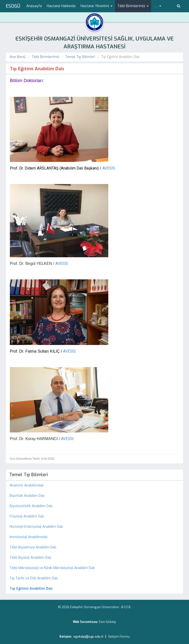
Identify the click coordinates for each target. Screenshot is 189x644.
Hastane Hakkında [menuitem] (61, 6)
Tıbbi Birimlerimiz (45, 57)
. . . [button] (157, 6)
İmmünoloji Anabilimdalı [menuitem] (29, 537)
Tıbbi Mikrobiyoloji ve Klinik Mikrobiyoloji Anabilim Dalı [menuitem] (52, 568)
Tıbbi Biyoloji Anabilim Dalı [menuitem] (30, 558)
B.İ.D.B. (126, 607)
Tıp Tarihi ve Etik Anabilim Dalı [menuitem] (34, 578)
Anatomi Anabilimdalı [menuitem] (27, 485)
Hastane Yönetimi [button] (96, 6)
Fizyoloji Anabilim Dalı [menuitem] (27, 516)
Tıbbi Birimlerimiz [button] (133, 6)
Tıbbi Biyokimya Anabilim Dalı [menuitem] (33, 547)
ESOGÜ (13, 6)
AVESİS (109, 168)
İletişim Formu (119, 637)
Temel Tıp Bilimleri (80, 57)
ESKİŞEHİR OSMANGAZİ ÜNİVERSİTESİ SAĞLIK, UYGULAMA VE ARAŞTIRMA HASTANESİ (94, 43)
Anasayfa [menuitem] (34, 6)
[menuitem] (94, 589)
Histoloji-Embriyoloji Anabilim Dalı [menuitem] (36, 527)
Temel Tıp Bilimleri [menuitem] (29, 475)
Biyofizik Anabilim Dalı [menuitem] (27, 496)
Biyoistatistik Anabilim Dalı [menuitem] (31, 506)
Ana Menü (18, 57)
